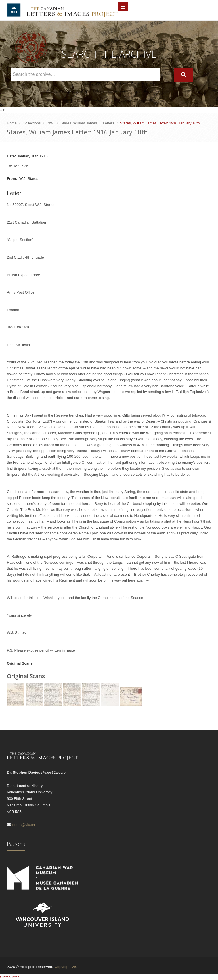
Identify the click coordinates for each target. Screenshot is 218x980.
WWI (51, 123)
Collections (32, 123)
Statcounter (10, 977)
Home (12, 123)
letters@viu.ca (23, 825)
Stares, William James (79, 123)
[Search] (184, 75)
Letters (108, 123)
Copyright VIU (66, 967)
